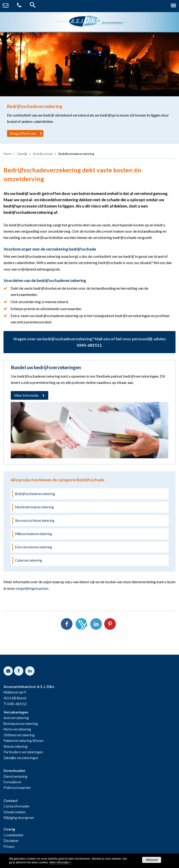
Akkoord (152, 860)
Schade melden (15, 812)
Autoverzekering (16, 718)
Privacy (9, 846)
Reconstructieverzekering (35, 521)
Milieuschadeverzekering (34, 534)
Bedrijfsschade (43, 154)
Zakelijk (22, 154)
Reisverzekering (15, 746)
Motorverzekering (17, 729)
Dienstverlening (15, 776)
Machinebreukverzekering (34, 507)
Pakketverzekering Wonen (24, 741)
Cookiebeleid (13, 835)
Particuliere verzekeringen (23, 752)
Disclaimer (11, 841)
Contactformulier (17, 806)
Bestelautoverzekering (21, 724)
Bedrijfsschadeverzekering (35, 494)
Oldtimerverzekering (19, 735)
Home (7, 154)
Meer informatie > (60, 862)
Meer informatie (27, 395)
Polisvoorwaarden (17, 788)
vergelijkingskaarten (32, 588)
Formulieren (12, 782)
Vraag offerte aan (23, 133)
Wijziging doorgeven (19, 818)
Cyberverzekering (29, 560)
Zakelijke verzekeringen (21, 758)
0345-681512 (89, 345)
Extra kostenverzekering (34, 547)
